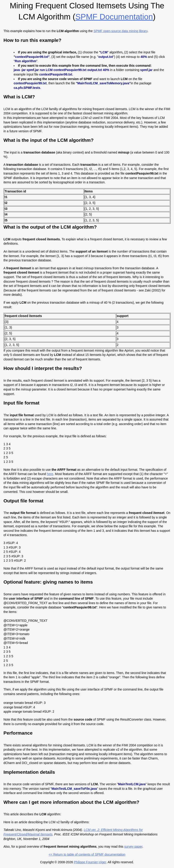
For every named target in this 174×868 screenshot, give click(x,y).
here (50, 474)
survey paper (133, 847)
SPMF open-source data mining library (121, 31)
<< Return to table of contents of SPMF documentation (87, 854)
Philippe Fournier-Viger (90, 862)
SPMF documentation (114, 17)
